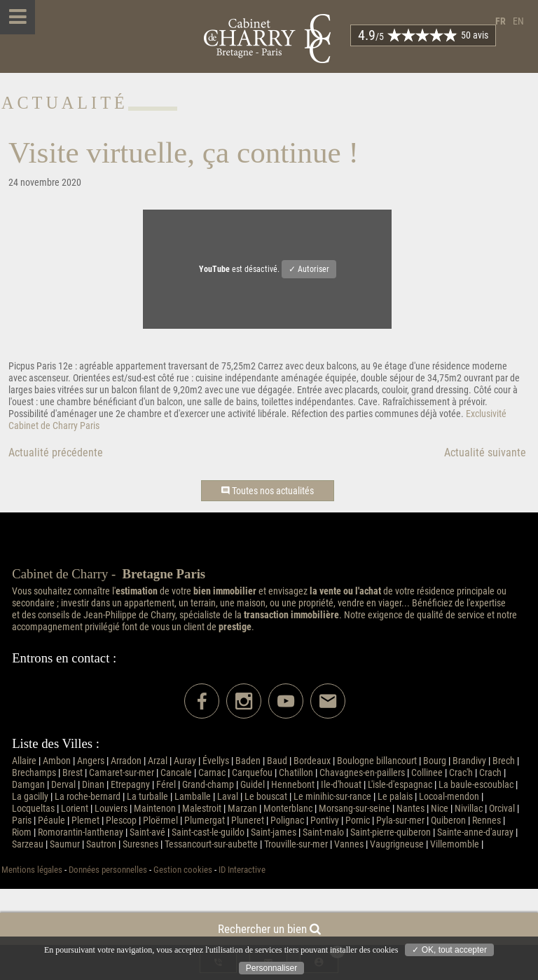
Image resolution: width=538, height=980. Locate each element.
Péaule (51, 821)
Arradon (126, 761)
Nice (440, 809)
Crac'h (461, 773)
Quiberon (448, 821)
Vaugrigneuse (397, 844)
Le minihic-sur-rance (332, 797)
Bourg (435, 761)
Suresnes (140, 844)
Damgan (28, 785)
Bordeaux (312, 761)
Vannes (349, 844)
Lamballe (193, 797)
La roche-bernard (88, 797)
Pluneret (248, 821)
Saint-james (274, 832)
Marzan (242, 809)
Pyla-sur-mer (400, 821)
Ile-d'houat (341, 785)
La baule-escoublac (476, 785)
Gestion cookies (183, 870)
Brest (73, 773)
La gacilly (30, 797)
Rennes (487, 821)
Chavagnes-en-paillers (362, 773)
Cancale (176, 773)
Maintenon (155, 809)
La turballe (147, 797)
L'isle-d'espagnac (400, 785)
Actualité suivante (485, 452)
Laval (228, 797)
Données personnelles (108, 870)
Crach (490, 773)
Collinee (427, 773)
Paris (22, 821)
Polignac (287, 821)
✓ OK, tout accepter (449, 950)
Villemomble (455, 844)
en (518, 21)
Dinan (93, 785)
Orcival (502, 809)
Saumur (65, 844)
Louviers (111, 809)
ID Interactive (242, 870)
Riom (22, 832)
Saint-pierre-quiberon (391, 832)
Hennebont (293, 785)
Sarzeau (28, 844)
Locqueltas (33, 809)
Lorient (75, 809)
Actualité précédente (56, 452)
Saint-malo (323, 832)
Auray (185, 761)
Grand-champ (208, 785)
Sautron (101, 844)
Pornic (358, 821)
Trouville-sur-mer (296, 844)
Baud (277, 761)
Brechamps (34, 773)
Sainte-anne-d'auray (475, 832)
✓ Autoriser (309, 269)
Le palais (395, 797)
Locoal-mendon (449, 797)
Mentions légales (32, 870)
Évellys (216, 761)
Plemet (85, 821)
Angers (91, 761)
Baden (248, 761)
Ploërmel (160, 821)
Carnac (212, 773)
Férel (166, 785)
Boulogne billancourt (377, 761)
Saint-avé (147, 832)
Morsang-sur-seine (354, 809)
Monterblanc (288, 809)
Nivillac (469, 809)
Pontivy (325, 821)
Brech (504, 761)
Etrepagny (130, 785)
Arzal (158, 761)
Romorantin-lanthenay (81, 832)
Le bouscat (266, 797)
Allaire (24, 761)
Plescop (121, 821)
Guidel (253, 785)
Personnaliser (271, 968)
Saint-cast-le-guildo (208, 832)
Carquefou (252, 773)
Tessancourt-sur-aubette (211, 844)
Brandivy (469, 761)
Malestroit (202, 809)
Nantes (411, 809)
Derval (63, 785)
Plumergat (205, 821)
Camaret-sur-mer (122, 773)
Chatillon (296, 773)
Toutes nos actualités (268, 491)
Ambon (57, 761)
